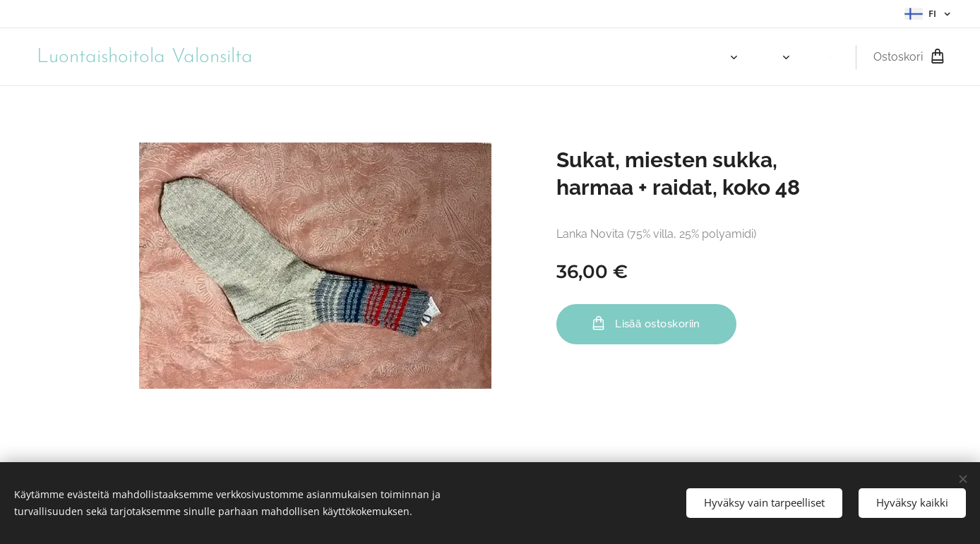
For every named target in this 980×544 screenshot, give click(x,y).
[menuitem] (685, 57)
